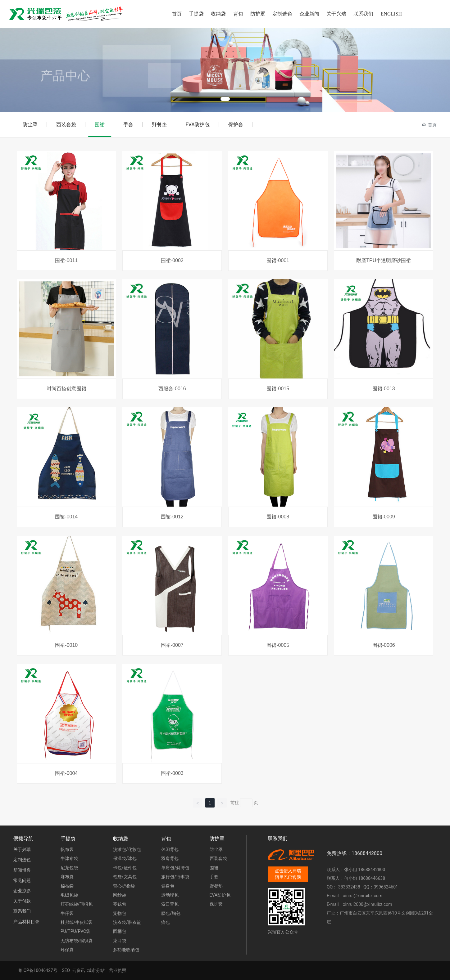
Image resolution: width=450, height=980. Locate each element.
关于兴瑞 (22, 849)
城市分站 (96, 970)
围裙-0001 (278, 260)
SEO (66, 970)
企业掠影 (22, 891)
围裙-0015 (278, 389)
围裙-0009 (384, 517)
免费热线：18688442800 (355, 853)
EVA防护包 (197, 125)
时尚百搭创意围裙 (66, 389)
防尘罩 (30, 125)
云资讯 (79, 970)
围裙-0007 (172, 645)
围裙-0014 (66, 517)
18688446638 (372, 878)
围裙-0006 (384, 645)
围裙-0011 (66, 260)
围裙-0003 (172, 773)
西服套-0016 (172, 389)
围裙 (100, 125)
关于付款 (22, 901)
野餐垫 (159, 125)
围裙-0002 (172, 260)
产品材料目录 (26, 922)
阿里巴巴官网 (288, 877)
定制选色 (22, 860)
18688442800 (372, 870)
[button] (225, 99)
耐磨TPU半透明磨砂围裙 (384, 260)
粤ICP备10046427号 (38, 970)
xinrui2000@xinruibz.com (368, 904)
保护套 (236, 125)
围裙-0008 (278, 517)
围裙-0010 (66, 645)
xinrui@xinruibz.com (363, 896)
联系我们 (22, 911)
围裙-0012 (172, 517)
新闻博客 (22, 870)
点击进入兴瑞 (288, 871)
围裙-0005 (278, 645)
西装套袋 (66, 125)
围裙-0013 (384, 389)
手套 (128, 125)
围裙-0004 (66, 773)
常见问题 (22, 880)
